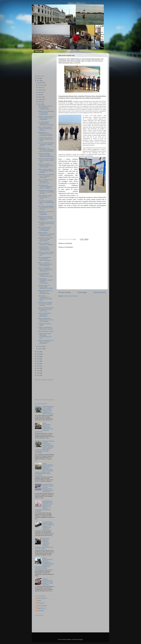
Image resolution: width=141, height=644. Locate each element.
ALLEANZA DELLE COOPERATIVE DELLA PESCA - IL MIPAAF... (45, 187)
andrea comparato (42, 606)
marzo (40, 104)
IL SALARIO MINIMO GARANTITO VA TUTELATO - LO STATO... (46, 275)
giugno (40, 97)
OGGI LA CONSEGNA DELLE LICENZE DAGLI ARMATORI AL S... (45, 270)
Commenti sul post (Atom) (71, 296)
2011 (38, 375)
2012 (38, 373)
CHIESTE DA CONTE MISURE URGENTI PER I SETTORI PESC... (46, 166)
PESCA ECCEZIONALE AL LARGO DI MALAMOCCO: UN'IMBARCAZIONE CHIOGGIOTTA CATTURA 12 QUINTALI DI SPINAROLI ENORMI (44, 563)
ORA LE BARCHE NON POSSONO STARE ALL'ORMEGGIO (44, 229)
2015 (38, 366)
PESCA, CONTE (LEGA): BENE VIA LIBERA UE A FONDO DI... (45, 129)
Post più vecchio (100, 292)
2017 (38, 361)
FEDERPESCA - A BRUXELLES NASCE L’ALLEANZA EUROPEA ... (46, 134)
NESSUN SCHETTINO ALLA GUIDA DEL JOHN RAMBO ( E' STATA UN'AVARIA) (48, 582)
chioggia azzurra (41, 608)
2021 (38, 352)
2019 (38, 356)
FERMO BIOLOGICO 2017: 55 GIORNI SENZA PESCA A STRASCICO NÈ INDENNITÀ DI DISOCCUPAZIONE (48, 410)
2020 (38, 354)
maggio (40, 99)
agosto (40, 92)
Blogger (81, 639)
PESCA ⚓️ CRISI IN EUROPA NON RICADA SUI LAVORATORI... (45, 264)
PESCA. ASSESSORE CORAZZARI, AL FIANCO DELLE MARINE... (46, 320)
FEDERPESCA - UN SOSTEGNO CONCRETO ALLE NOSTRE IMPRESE (46, 150)
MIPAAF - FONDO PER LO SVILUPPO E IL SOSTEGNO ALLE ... (45, 181)
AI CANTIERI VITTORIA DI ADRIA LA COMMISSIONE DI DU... (46, 202)
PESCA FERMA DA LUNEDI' (46, 331)
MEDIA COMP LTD (42, 598)
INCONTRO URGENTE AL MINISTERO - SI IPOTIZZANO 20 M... (45, 292)
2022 (38, 81)
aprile (40, 102)
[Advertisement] (44, 63)
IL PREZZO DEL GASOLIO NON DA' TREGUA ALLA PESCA (45, 139)
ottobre (40, 87)
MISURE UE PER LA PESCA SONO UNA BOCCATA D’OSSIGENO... (46, 118)
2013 (38, 371)
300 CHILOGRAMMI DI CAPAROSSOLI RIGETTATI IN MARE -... (45, 259)
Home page (39, 51)
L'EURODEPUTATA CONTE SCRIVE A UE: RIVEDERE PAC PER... (46, 192)
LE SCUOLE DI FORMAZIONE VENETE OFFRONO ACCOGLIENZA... (45, 281)
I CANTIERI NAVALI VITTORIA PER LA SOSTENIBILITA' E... (44, 248)
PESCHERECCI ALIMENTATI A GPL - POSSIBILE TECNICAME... (46, 176)
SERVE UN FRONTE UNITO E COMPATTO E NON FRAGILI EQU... (46, 309)
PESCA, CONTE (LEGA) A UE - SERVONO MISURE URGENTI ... (46, 171)
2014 (38, 368)
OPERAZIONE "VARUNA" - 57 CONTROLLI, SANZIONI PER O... (45, 108)
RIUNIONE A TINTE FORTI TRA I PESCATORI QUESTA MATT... (45, 239)
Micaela (39, 601)
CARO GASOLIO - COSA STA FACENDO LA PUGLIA (45, 197)
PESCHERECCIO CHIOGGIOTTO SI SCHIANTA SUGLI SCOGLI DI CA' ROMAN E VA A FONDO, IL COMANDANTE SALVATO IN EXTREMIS (44, 506)
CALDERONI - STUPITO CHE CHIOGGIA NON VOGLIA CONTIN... (46, 224)
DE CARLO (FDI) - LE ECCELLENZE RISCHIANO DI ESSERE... (46, 287)
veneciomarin (40, 611)
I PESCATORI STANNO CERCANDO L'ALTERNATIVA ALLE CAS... (45, 336)
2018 (38, 359)
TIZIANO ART (41, 603)
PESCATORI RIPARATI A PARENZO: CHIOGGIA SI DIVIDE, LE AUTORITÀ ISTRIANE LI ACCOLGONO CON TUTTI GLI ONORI (44, 544)
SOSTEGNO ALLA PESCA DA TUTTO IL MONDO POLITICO (45, 304)
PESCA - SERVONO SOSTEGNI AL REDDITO (46, 244)
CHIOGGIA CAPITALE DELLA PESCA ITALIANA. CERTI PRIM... (46, 160)
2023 (38, 78)
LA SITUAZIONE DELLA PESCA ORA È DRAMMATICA (45, 315)
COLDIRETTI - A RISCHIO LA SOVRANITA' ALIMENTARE (46, 213)
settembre (41, 90)
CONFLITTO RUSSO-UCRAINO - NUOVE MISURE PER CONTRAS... (46, 155)
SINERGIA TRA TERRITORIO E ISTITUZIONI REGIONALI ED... (46, 113)
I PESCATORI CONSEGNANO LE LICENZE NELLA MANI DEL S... (45, 298)
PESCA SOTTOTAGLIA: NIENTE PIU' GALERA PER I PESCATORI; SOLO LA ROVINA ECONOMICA (44, 427)
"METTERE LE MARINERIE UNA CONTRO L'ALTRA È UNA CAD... (46, 208)
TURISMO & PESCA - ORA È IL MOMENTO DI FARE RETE (46, 254)
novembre (41, 85)
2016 (38, 363)
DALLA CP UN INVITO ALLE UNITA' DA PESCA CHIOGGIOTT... (46, 342)
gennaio (41, 349)
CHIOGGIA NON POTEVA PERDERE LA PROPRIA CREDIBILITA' (45, 218)
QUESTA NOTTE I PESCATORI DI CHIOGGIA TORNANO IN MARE (46, 234)
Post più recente (65, 292)
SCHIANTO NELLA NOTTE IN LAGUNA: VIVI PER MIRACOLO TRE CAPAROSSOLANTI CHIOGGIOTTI (48, 488)
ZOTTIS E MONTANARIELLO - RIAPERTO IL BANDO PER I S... (46, 144)
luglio (40, 95)
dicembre (41, 83)
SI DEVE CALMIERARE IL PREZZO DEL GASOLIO (45, 328)
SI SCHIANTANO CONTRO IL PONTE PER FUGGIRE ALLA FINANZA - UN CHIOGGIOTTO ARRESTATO (48, 526)
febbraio (41, 346)
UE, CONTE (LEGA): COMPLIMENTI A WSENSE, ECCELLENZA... (46, 123)
